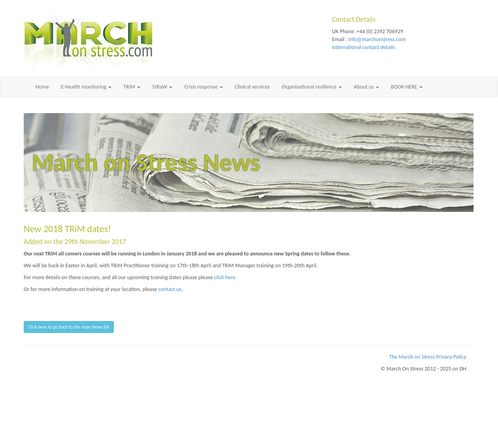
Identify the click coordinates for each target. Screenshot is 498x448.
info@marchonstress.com (377, 39)
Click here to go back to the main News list (69, 327)
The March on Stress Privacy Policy (428, 357)
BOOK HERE (407, 87)
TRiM (132, 87)
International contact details (363, 47)
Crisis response (204, 87)
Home (42, 87)
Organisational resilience (312, 87)
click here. (225, 277)
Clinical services (252, 87)
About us (366, 87)
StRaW (162, 87)
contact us (170, 289)
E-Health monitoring (86, 87)
